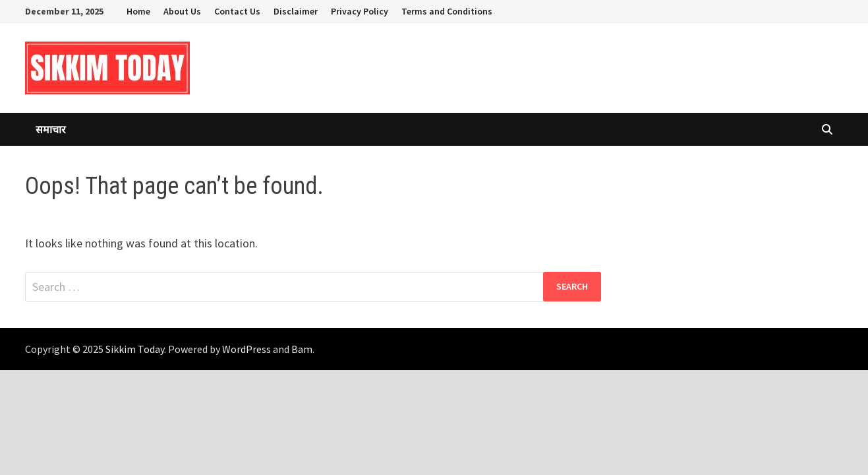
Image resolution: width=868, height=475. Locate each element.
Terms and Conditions (447, 11)
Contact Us (237, 11)
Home (138, 11)
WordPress (246, 349)
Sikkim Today (135, 349)
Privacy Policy (360, 11)
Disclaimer (296, 11)
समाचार (51, 129)
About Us (182, 11)
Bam (302, 349)
